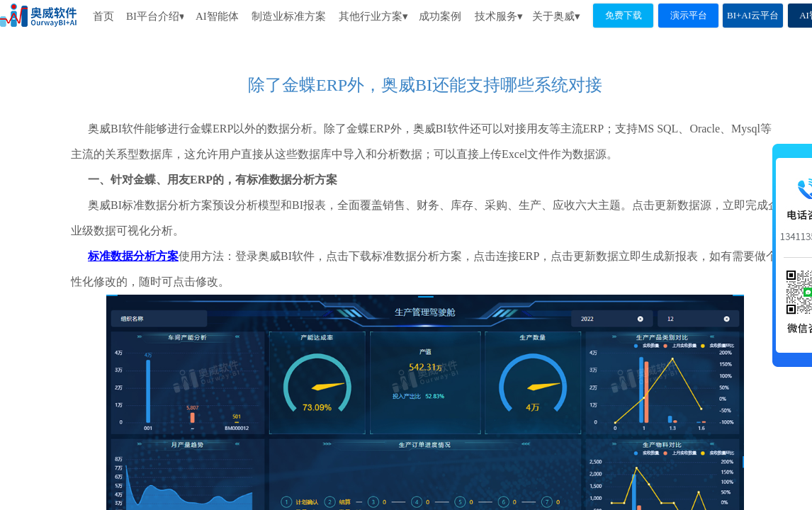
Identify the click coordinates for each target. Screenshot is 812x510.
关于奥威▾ (556, 16)
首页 (103, 16)
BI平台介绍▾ (155, 16)
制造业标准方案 (289, 16)
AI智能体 (217, 16)
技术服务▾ (499, 16)
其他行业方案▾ (373, 16)
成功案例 (440, 16)
